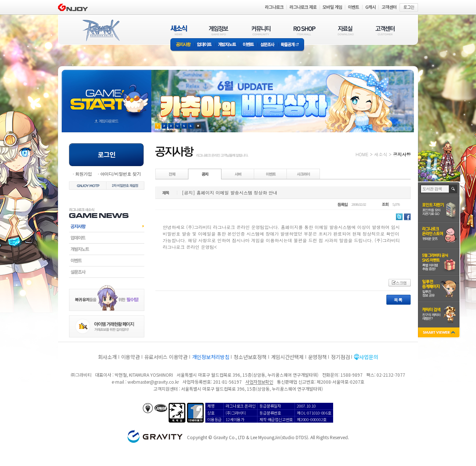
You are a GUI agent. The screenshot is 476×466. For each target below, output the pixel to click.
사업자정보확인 (259, 382)
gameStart (107, 94)
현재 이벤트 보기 (198, 126)
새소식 (381, 154)
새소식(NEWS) (179, 30)
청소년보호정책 (250, 357)
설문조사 (268, 45)
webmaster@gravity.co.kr (153, 382)
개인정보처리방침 (211, 357)
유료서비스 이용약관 (166, 357)
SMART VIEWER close (439, 333)
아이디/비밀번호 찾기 (120, 174)
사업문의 (369, 357)
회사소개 (107, 357)
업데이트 (204, 45)
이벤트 (248, 45)
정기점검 (340, 357)
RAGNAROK (101, 31)
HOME (362, 154)
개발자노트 (227, 45)
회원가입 (83, 174)
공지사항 (182, 45)
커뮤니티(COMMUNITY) (261, 30)
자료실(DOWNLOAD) (345, 30)
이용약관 (131, 357)
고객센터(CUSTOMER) (385, 30)
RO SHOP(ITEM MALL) (304, 30)
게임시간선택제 (287, 357)
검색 (453, 189)
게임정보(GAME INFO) (219, 30)
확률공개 (291, 45)
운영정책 (318, 357)
